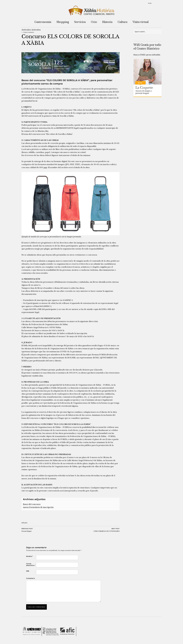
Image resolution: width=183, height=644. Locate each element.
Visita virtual (141, 22)
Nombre (30, 556)
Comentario (31, 578)
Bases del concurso (32, 504)
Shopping (63, 22)
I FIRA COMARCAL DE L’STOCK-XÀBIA (106, 530)
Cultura (122, 22)
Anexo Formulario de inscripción (38, 507)
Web (28, 571)
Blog (150, 3)
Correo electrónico (31, 565)
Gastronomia (43, 22)
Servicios (80, 22)
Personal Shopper (27, 530)
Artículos (26, 30)
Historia (107, 22)
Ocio (94, 22)
